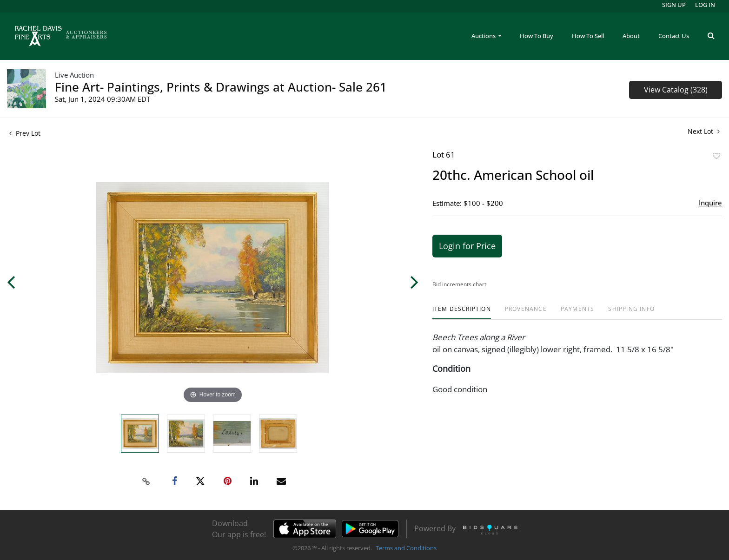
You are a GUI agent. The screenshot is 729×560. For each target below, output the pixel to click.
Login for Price (467, 246)
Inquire (710, 203)
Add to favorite (716, 156)
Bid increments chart (459, 284)
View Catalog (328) (676, 90)
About (631, 36)
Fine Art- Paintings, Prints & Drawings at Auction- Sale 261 (221, 87)
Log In (705, 5)
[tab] (462, 313)
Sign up (674, 5)
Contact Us (674, 36)
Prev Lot (25, 133)
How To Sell (588, 36)
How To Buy (537, 36)
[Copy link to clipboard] (146, 481)
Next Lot (704, 131)
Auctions (484, 36)
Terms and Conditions (406, 548)
